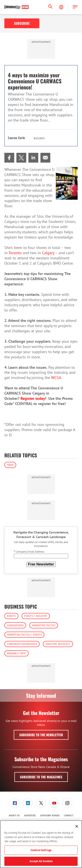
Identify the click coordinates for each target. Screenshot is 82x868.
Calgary (48, 253)
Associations (15, 625)
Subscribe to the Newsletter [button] (41, 735)
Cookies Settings (41, 850)
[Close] (77, 826)
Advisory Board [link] (50, 815)
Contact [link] (69, 815)
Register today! (33, 398)
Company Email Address (29, 552)
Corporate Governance (22, 644)
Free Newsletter (41, 564)
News (10, 465)
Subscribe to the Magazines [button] (41, 777)
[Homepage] (17, 7)
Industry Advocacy (58, 644)
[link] (9, 158)
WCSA (56, 378)
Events (11, 616)
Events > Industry (36, 616)
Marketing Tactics (44, 625)
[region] (41, 844)
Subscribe (22, 23)
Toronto (15, 253)
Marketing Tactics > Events (24, 635)
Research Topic (17, 653)
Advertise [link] (30, 815)
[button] (75, 7)
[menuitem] (9, 158)
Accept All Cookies (41, 861)
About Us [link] (14, 815)
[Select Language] (62, 7)
